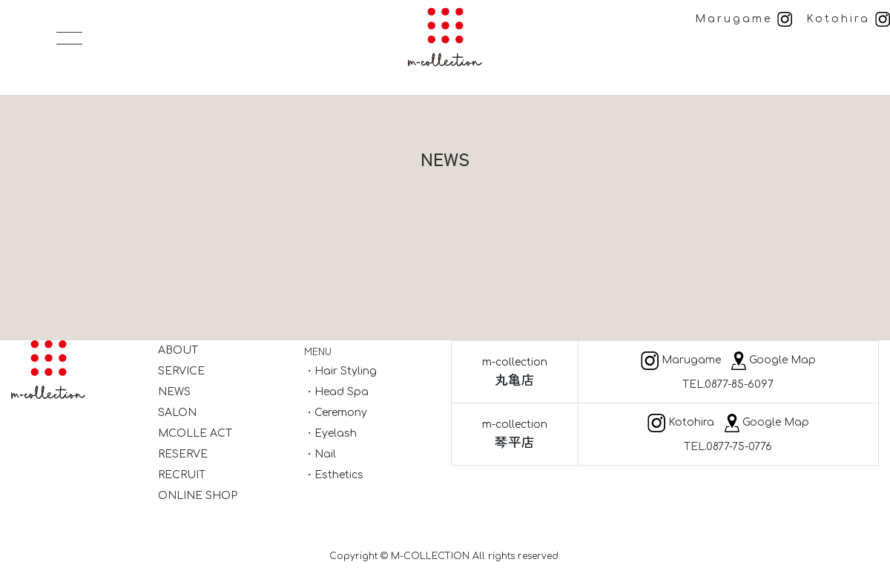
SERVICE (181, 371)
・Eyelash (330, 433)
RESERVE (183, 454)
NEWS (174, 392)
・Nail (320, 454)
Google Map (774, 360)
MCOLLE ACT (195, 433)
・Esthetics (334, 475)
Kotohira (848, 19)
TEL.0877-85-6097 (728, 384)
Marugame (744, 19)
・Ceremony (336, 413)
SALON (177, 413)
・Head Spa (336, 392)
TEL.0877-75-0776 (728, 447)
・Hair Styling (340, 371)
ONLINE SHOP (198, 496)
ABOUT (178, 350)
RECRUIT (182, 475)
